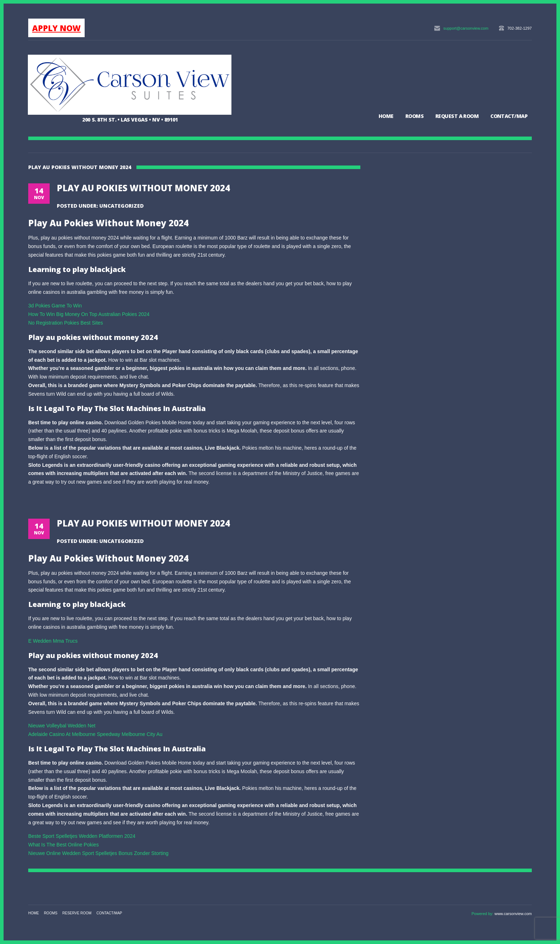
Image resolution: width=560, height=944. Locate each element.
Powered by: (483, 914)
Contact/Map (509, 116)
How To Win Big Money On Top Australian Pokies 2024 (89, 314)
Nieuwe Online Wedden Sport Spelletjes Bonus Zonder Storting (98, 853)
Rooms (414, 116)
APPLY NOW (56, 28)
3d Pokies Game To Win (55, 306)
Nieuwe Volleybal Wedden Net (62, 726)
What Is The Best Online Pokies (63, 845)
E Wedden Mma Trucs (53, 641)
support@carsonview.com (466, 28)
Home (386, 116)
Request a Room (457, 116)
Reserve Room (77, 913)
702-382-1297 (519, 28)
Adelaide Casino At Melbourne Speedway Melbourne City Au (95, 734)
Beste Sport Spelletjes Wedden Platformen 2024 (82, 836)
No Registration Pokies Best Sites (66, 323)
